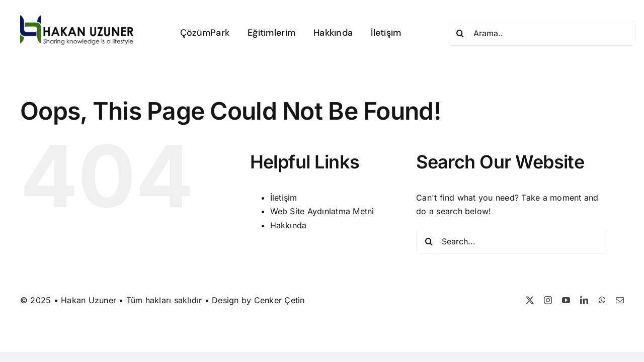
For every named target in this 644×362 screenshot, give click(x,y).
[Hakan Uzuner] (77, 19)
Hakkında (289, 225)
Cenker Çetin (279, 300)
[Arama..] (542, 33)
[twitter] (530, 300)
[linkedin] (584, 300)
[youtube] (566, 300)
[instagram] (548, 300)
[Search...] (512, 241)
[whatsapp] (602, 300)
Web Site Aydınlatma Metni (322, 211)
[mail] (620, 300)
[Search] (460, 33)
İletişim (284, 198)
